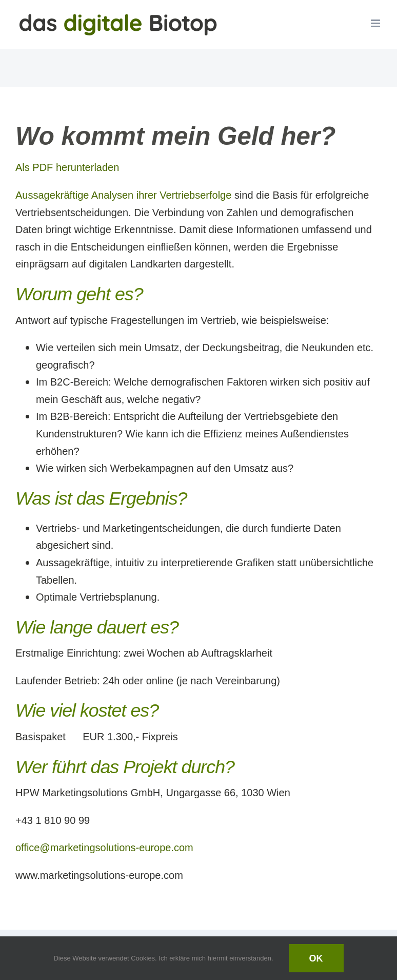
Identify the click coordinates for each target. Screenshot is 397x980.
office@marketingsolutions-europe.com (104, 847)
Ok (316, 958)
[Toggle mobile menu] (376, 23)
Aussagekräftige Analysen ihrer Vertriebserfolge (123, 195)
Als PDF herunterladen (67, 167)
